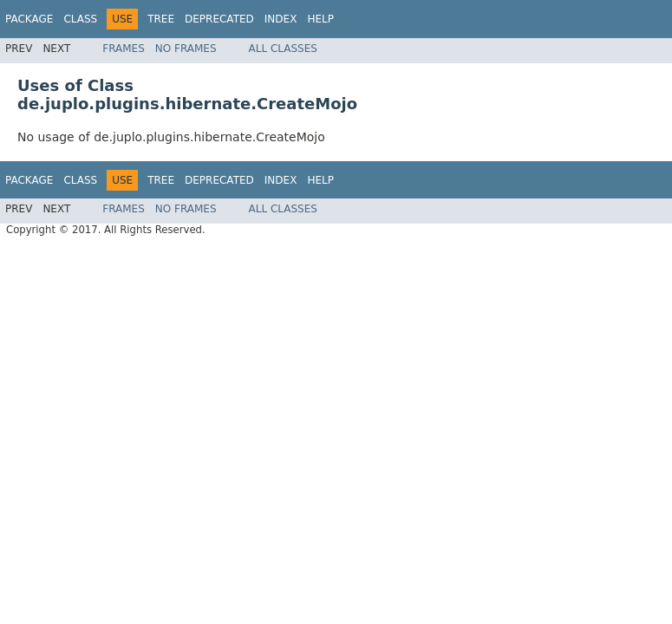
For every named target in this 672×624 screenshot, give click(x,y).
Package (29, 19)
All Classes (283, 49)
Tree (161, 19)
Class (80, 19)
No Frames (186, 49)
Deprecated (219, 19)
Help (320, 19)
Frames (124, 49)
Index (281, 19)
